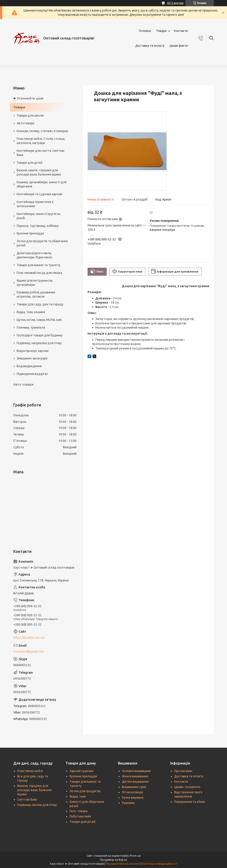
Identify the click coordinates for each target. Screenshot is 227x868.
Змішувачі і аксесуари (32, 358)
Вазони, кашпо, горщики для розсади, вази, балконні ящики (39, 172)
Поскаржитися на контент (123, 864)
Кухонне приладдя (30, 233)
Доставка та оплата (150, 46)
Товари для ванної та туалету (38, 265)
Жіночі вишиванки (135, 776)
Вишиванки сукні (134, 787)
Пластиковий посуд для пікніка (39, 273)
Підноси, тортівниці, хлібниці (38, 226)
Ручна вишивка (133, 798)
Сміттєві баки (27, 800)
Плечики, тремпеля (31, 328)
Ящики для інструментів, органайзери (35, 283)
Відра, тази (78, 796)
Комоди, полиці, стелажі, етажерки (42, 131)
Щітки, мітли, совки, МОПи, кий (39, 320)
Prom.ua (135, 856)
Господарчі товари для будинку (40, 335)
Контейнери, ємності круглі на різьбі (38, 216)
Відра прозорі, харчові (33, 351)
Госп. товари (79, 811)
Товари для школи (30, 115)
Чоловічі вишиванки (136, 771)
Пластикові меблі (30, 771)
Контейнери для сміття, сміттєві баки (40, 153)
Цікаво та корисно (187, 787)
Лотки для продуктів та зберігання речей (42, 243)
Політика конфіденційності (159, 864)
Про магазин (183, 771)
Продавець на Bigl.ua (113, 860)
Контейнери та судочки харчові (39, 194)
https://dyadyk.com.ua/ (29, 638)
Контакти (181, 31)
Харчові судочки (81, 771)
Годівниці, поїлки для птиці (37, 805)
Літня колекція (132, 792)
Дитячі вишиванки (135, 782)
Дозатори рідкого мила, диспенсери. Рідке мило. (35, 255)
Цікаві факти (179, 46)
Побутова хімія (80, 816)
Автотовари (25, 123)
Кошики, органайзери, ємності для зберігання (42, 184)
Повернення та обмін (190, 802)
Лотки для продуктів (85, 791)
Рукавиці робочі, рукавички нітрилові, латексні (36, 294)
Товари (161, 31)
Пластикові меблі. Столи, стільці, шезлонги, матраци (41, 141)
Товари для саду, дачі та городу (40, 304)
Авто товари (23, 384)
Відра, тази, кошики (31, 312)
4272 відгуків (175, 3)
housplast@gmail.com (28, 651)
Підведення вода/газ (32, 374)
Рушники (128, 803)
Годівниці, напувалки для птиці (39, 343)
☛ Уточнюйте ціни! (28, 98)
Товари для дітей (29, 163)
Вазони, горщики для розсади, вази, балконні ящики (34, 790)
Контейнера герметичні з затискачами (35, 204)
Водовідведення (29, 366)
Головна (145, 31)
